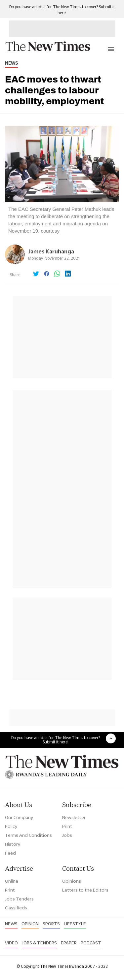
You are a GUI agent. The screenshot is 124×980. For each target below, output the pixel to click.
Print (67, 826)
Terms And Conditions (28, 835)
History (13, 844)
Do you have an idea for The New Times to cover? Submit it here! (56, 740)
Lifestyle (75, 924)
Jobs (67, 835)
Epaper (69, 943)
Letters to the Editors (85, 890)
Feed (10, 853)
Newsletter (74, 817)
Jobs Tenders (19, 899)
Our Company (19, 817)
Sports (51, 924)
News (11, 63)
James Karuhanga (51, 251)
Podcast (91, 943)
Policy (11, 826)
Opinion (30, 924)
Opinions (72, 881)
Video (11, 943)
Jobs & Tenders (39, 943)
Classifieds (16, 908)
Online (12, 881)
